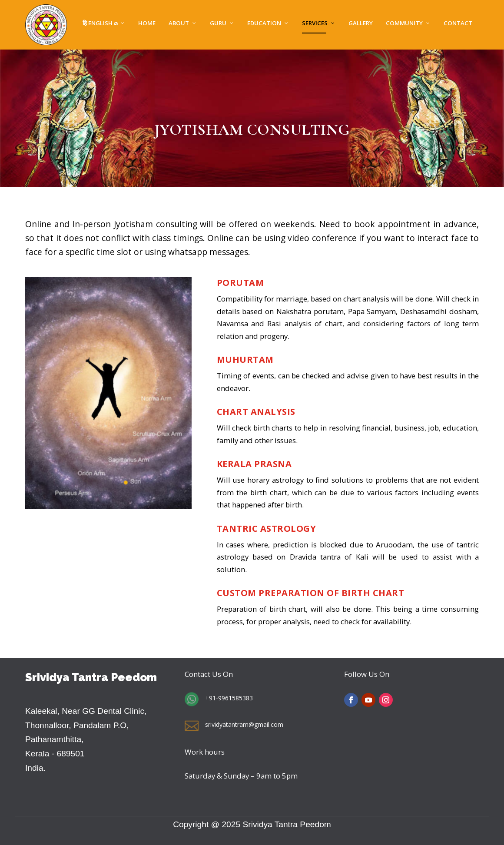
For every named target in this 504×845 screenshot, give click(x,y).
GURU (218, 24)
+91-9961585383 (229, 698)
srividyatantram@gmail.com (244, 724)
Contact (458, 24)
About (179, 24)
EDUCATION (264, 24)
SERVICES (315, 24)
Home (147, 24)
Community (404, 24)
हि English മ (100, 24)
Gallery (361, 24)
